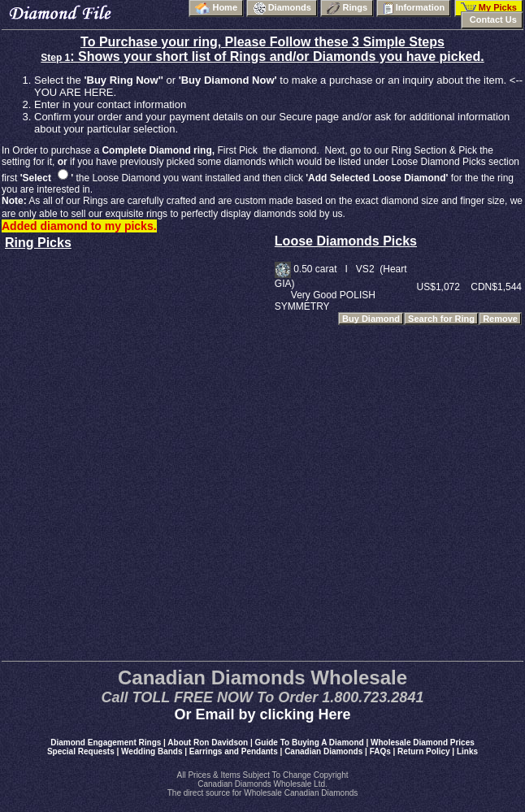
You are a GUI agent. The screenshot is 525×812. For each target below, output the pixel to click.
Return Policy (423, 751)
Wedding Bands (152, 751)
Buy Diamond (371, 319)
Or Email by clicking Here (262, 714)
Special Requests (81, 751)
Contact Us (492, 20)
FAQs (380, 751)
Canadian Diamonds (323, 751)
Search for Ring (441, 319)
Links (467, 751)
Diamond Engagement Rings (106, 743)
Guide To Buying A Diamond (310, 743)
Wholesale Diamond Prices (423, 743)
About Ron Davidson (208, 743)
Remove (500, 319)
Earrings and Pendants (234, 751)
